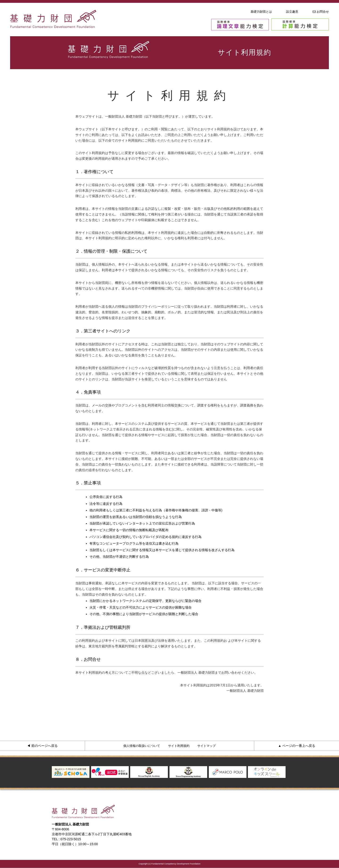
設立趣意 (292, 12)
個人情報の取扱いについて (142, 746)
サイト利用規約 (179, 746)
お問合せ (321, 12)
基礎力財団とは (261, 12)
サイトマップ (206, 746)
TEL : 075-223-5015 (66, 839)
